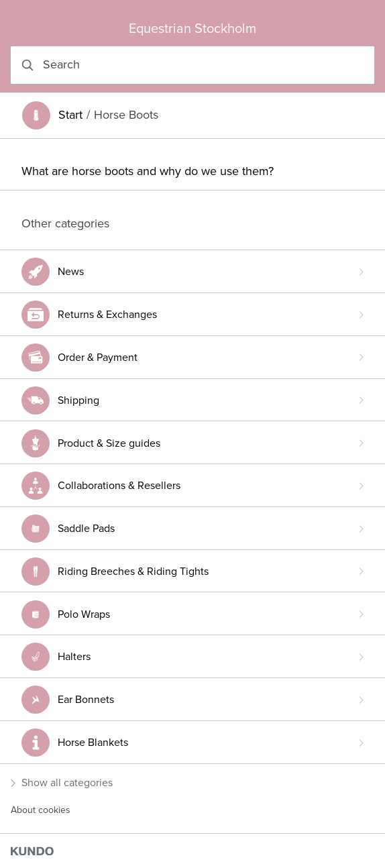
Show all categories (62, 783)
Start (70, 115)
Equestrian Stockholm (192, 29)
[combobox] (192, 65)
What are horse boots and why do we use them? (148, 171)
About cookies (41, 810)
